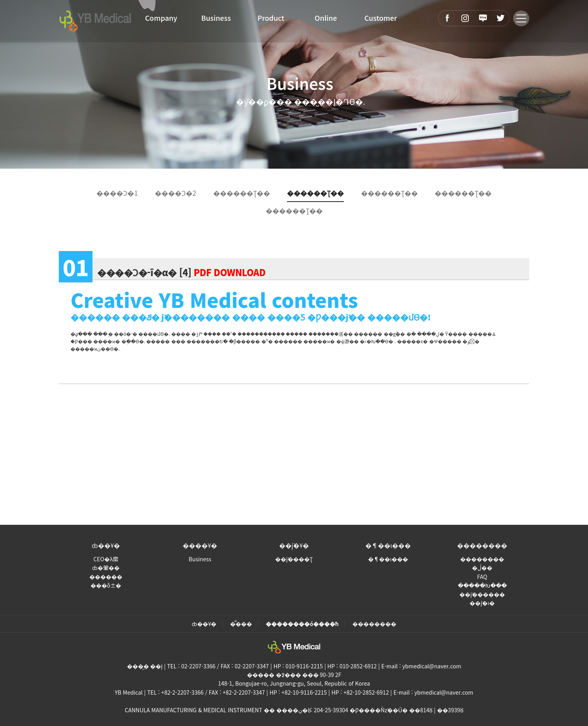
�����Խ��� (482, 585)
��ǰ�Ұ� (294, 545)
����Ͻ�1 (117, 193)
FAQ (482, 577)
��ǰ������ (482, 594)
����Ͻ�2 (175, 193)
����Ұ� (200, 545)
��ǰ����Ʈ (294, 559)
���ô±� (106, 585)
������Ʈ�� (242, 193)
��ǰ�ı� (482, 603)
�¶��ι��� (388, 545)
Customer (380, 18)
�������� (482, 545)
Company (161, 18)
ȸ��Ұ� (106, 545)
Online (326, 18)
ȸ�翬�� (106, 568)
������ (106, 577)
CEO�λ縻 (106, 559)
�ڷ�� (482, 568)
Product (271, 18)
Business (216, 18)
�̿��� (241, 624)
